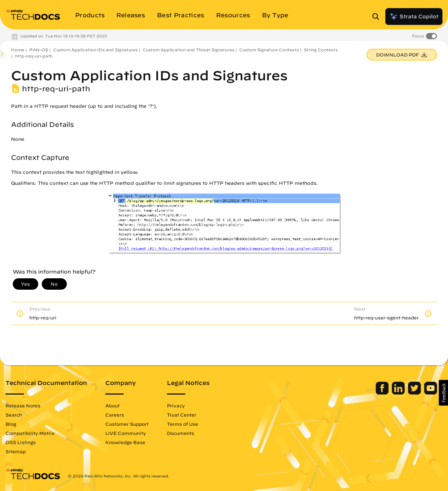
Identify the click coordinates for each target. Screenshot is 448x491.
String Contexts (321, 50)
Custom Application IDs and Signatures (95, 50)
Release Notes (23, 406)
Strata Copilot (414, 17)
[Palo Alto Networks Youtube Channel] (431, 393)
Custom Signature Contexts (269, 50)
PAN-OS (39, 50)
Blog (11, 424)
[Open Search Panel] (378, 17)
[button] (443, 393)
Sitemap (16, 451)
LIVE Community (126, 433)
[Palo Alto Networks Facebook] (383, 393)
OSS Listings (21, 442)
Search (14, 415)
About (112, 406)
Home (18, 50)
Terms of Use (183, 424)
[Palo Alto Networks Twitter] (415, 393)
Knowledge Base (125, 442)
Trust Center (182, 415)
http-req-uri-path (34, 56)
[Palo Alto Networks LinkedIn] (399, 393)
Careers (115, 415)
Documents (181, 433)
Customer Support (127, 424)
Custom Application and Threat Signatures (188, 50)
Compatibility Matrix (30, 433)
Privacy (176, 406)
